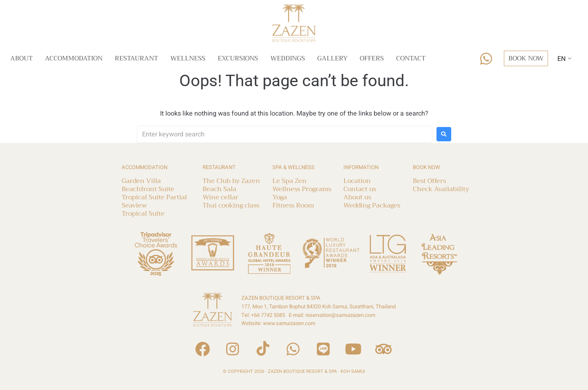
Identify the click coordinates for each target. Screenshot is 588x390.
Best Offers (429, 181)
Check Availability (441, 189)
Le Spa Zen (290, 181)
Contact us (360, 189)
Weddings (288, 58)
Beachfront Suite (148, 189)
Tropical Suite (143, 214)
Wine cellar (220, 197)
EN (561, 59)
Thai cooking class (231, 205)
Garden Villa (141, 181)
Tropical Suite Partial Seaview (154, 201)
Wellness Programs (302, 189)
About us (357, 197)
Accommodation (74, 58)
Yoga (280, 197)
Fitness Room (293, 205)
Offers (372, 58)
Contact (411, 58)
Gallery (332, 58)
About (21, 58)
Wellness (188, 58)
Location (357, 181)
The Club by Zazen (231, 181)
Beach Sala (219, 189)
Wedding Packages (372, 205)
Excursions (238, 58)
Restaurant (136, 58)
